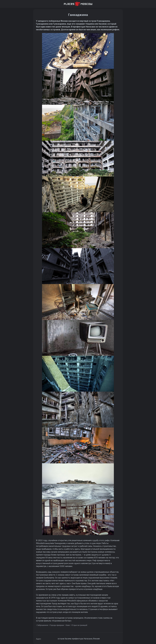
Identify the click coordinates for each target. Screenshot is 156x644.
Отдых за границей (79, 625)
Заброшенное (43, 625)
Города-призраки (57, 625)
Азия (68, 625)
